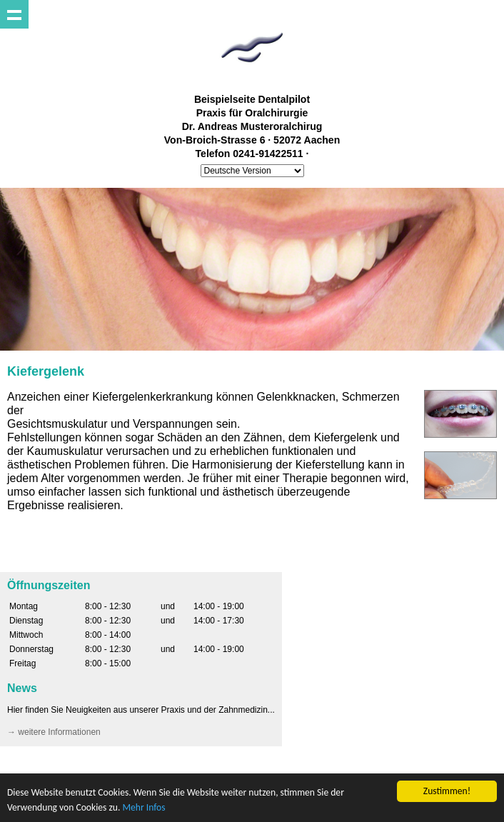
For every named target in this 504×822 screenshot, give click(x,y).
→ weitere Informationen (54, 732)
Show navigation (14, 14)
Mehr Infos (143, 807)
